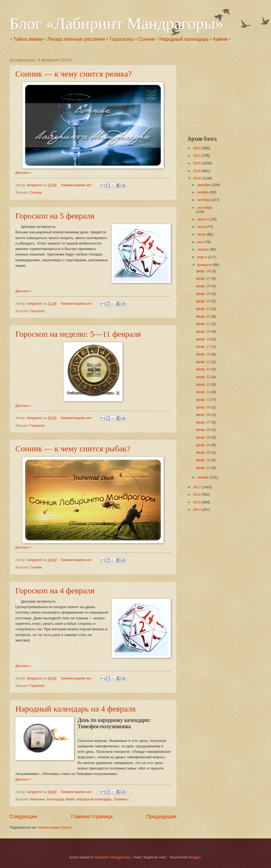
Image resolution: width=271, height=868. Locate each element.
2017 (197, 487)
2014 (197, 510)
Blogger (195, 857)
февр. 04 (204, 445)
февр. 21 (204, 324)
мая (201, 242)
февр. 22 (204, 316)
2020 (197, 163)
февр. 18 (204, 339)
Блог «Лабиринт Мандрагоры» (116, 24)
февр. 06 (204, 430)
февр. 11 (204, 392)
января (203, 477)
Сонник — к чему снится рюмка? (73, 74)
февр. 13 (204, 377)
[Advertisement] (222, 92)
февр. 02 (204, 460)
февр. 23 (204, 309)
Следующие (23, 817)
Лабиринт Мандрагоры (113, 857)
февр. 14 (204, 369)
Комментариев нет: (77, 185)
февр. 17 (204, 346)
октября (204, 200)
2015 (197, 502)
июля (202, 227)
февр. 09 (204, 407)
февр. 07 (204, 422)
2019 (197, 171)
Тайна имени (28, 39)
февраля (205, 265)
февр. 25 (204, 294)
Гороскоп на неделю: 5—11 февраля (78, 334)
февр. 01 (204, 468)
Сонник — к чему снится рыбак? (73, 448)
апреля (203, 249)
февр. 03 (204, 452)
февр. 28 (204, 271)
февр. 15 (204, 362)
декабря (204, 185)
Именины (38, 799)
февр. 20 (204, 331)
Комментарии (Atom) (54, 827)
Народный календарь (184, 39)
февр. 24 (204, 301)
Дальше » (23, 172)
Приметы (121, 799)
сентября (205, 207)
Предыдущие (162, 817)
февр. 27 (204, 278)
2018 (197, 178)
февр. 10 (204, 400)
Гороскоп (37, 311)
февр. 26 (204, 286)
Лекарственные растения (76, 39)
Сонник (147, 39)
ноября (203, 192)
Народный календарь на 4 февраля (76, 709)
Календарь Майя (61, 799)
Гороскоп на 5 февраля (55, 216)
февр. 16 (204, 354)
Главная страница (92, 817)
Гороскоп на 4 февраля (55, 590)
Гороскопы (122, 39)
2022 (197, 148)
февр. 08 (204, 415)
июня (202, 234)
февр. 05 (204, 437)
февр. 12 (204, 384)
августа (204, 219)
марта (202, 257)
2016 (197, 494)
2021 (197, 156)
